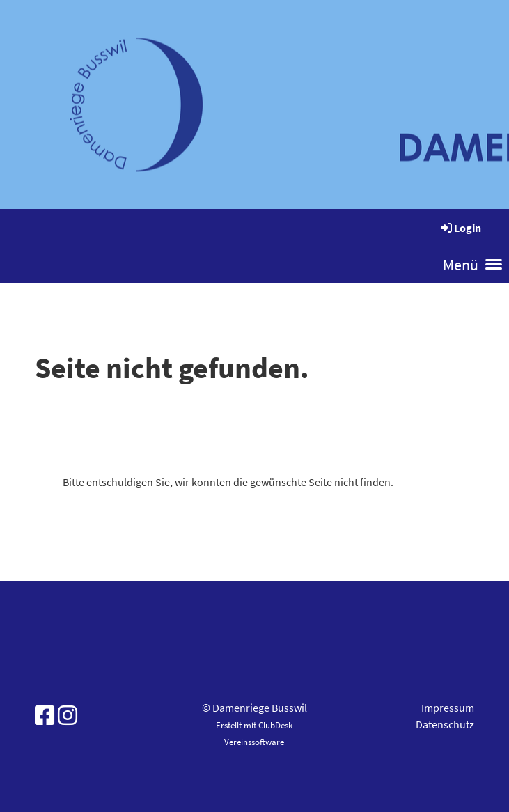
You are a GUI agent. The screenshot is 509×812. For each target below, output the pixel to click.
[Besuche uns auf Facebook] (45, 716)
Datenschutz (445, 724)
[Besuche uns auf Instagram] (68, 716)
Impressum (448, 708)
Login (460, 228)
